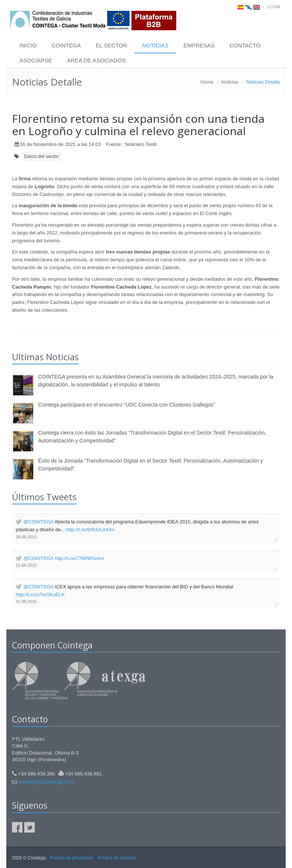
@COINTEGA (38, 522)
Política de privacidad (71, 858)
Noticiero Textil (141, 144)
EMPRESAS (199, 45)
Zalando (171, 267)
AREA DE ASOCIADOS (97, 60)
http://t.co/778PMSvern (80, 558)
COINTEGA (66, 45)
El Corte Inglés (216, 213)
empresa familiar (65, 279)
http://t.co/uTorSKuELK (40, 595)
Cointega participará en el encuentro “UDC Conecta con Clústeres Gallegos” (127, 405)
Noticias (230, 82)
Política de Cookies (117, 858)
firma (25, 179)
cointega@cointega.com (46, 782)
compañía (67, 252)
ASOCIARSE (36, 60)
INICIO (28, 45)
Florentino (23, 225)
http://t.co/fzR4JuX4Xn (90, 530)
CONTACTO (245, 45)
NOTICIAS (155, 45)
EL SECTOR (111, 45)
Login (274, 7)
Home (207, 82)
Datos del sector (41, 156)
